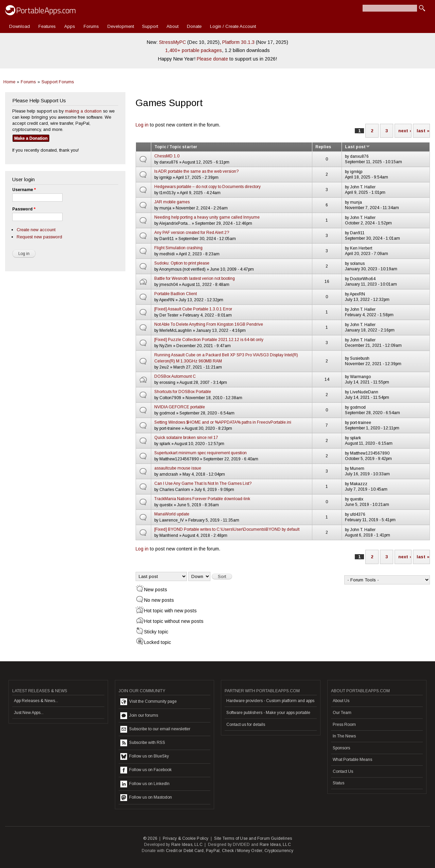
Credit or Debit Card (185, 851)
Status (338, 783)
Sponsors (341, 748)
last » (423, 131)
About (172, 26)
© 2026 (150, 838)
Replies (323, 147)
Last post (358, 147)
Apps (70, 26)
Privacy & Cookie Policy (186, 838)
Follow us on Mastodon (146, 798)
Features (47, 26)
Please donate (212, 59)
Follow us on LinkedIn (145, 784)
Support (150, 26)
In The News (344, 736)
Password (24, 209)
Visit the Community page (149, 702)
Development (121, 26)
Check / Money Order (242, 851)
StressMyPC (172, 42)
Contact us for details (246, 725)
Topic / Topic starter (176, 147)
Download (20, 26)
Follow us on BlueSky (145, 756)
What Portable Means (352, 760)
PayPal (213, 851)
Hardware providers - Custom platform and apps (270, 701)
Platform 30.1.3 (238, 42)
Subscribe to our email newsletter (155, 729)
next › (405, 131)
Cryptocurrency (279, 851)
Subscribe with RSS (143, 743)
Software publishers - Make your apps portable (268, 713)
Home (9, 82)
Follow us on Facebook (146, 770)
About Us (341, 701)
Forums (91, 26)
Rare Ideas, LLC (187, 845)
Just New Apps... (29, 713)
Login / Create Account (233, 26)
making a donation (83, 111)
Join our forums (139, 716)
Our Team (342, 713)
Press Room (344, 725)
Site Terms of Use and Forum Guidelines (253, 838)
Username (24, 190)
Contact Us (343, 771)
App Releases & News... (36, 701)
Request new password (39, 237)
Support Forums (58, 82)
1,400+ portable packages (194, 50)
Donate (194, 26)
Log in (142, 125)
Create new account (36, 230)
